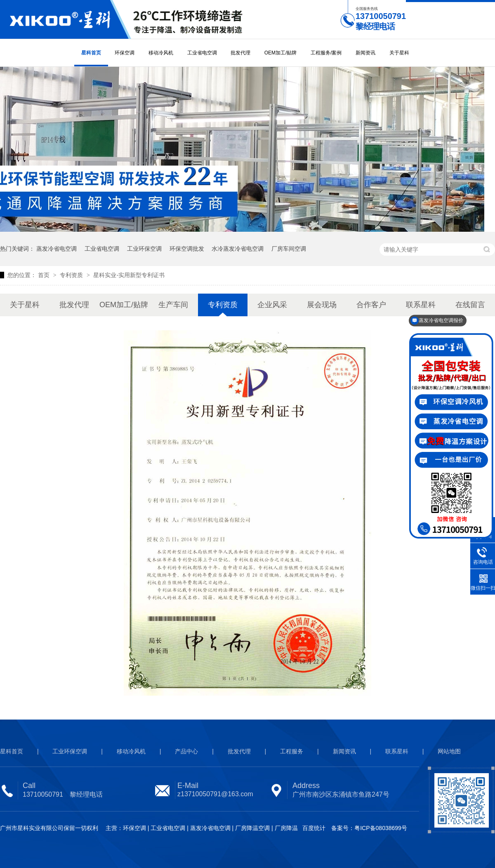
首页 (45, 275)
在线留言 (470, 305)
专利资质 (72, 275)
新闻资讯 (365, 53)
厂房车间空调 (289, 249)
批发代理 (240, 53)
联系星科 (397, 751)
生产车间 (173, 305)
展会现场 (322, 305)
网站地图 (449, 751)
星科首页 (91, 53)
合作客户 (371, 305)
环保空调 (125, 53)
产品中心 (186, 751)
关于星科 (399, 53)
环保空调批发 (187, 249)
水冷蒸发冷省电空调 (238, 249)
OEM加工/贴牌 (281, 53)
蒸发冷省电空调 (57, 249)
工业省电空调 (202, 53)
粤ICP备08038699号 (381, 828)
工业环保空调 (144, 249)
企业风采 (272, 305)
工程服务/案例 (326, 53)
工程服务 (292, 751)
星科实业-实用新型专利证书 (129, 275)
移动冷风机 (161, 53)
